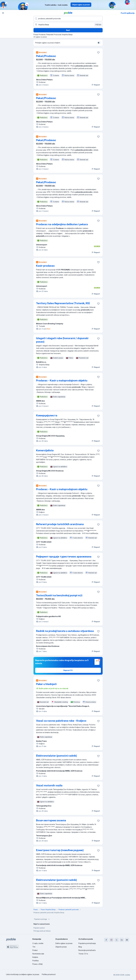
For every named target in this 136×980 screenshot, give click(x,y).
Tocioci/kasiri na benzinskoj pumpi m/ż (59, 595)
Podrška (35, 961)
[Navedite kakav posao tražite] (68, 19)
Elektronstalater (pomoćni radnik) (56, 756)
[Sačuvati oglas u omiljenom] (98, 53)
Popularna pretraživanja (87, 943)
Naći (68, 30)
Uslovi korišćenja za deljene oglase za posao (23, 974)
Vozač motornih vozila (49, 785)
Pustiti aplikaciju (128, 13)
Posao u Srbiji (37, 964)
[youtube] (127, 940)
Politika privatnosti (49, 974)
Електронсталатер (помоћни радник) (60, 850)
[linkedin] (122, 940)
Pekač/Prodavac (46, 56)
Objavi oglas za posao (81, 5)
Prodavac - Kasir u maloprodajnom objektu (62, 381)
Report (96, 85)
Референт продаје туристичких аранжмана (64, 557)
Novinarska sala (38, 954)
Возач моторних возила (51, 820)
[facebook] (106, 940)
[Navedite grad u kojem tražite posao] (68, 25)
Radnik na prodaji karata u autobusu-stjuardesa (65, 631)
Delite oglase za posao (64, 943)
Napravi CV (68, 670)
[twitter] (117, 940)
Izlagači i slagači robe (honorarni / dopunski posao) (62, 340)
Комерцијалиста (47, 415)
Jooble (127, 975)
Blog (80, 947)
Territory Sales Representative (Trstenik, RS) (63, 303)
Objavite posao (61, 947)
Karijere (35, 957)
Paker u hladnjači (46, 684)
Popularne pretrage (42, 919)
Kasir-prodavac (45, 266)
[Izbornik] (3, 13)
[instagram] (111, 940)
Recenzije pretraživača (87, 950)
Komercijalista (45, 450)
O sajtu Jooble (38, 943)
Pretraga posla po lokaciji (42, 931)
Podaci (35, 950)
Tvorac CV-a (83, 954)
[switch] (99, 43)
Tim (34, 947)
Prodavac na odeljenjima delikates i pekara (62, 224)
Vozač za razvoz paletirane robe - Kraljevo (61, 721)
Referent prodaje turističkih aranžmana (60, 524)
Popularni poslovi (39, 928)
